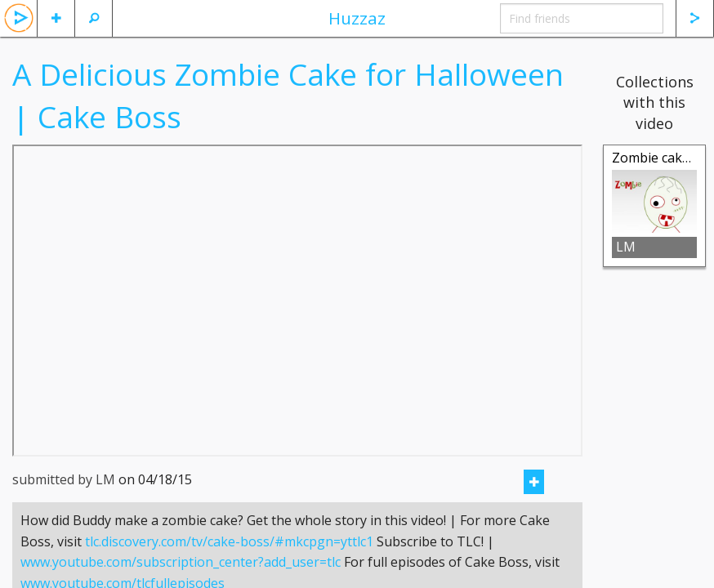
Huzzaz (357, 18)
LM (626, 247)
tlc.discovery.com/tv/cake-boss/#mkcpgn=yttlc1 (229, 562)
